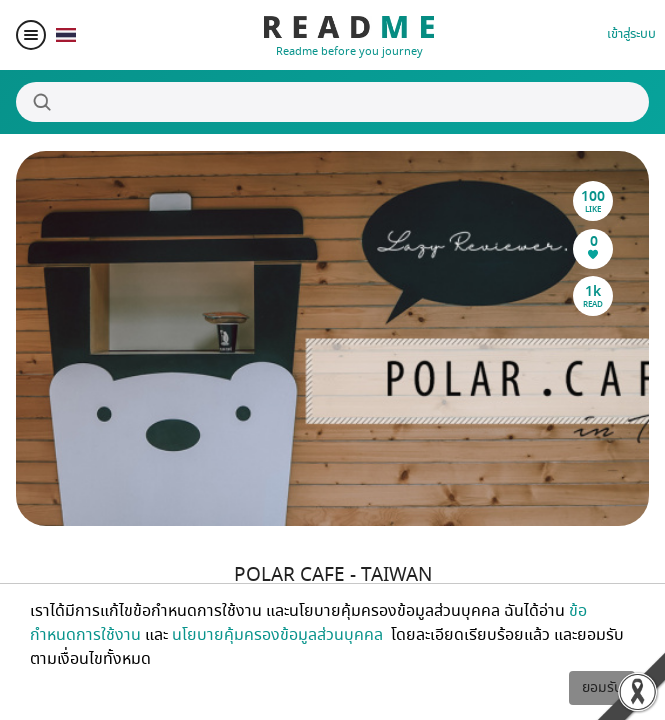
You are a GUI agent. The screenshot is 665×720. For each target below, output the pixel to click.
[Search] (332, 102)
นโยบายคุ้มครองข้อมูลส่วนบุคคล (279, 635)
